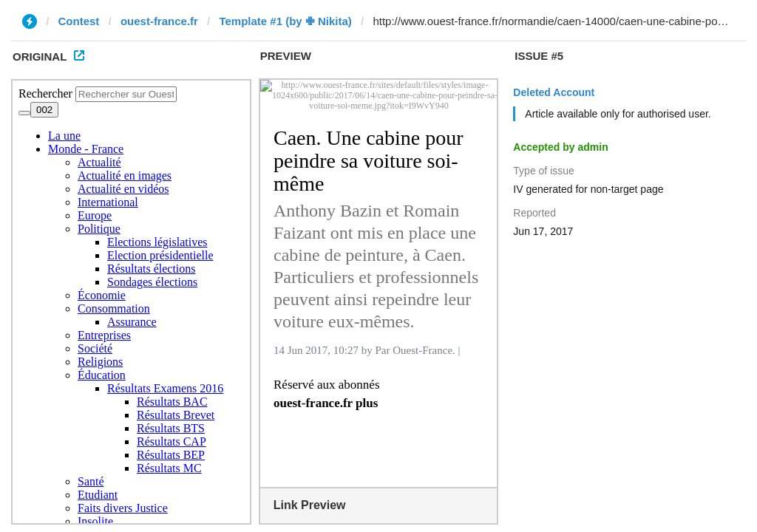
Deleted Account (554, 92)
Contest (79, 21)
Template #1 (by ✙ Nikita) (285, 21)
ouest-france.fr (159, 21)
